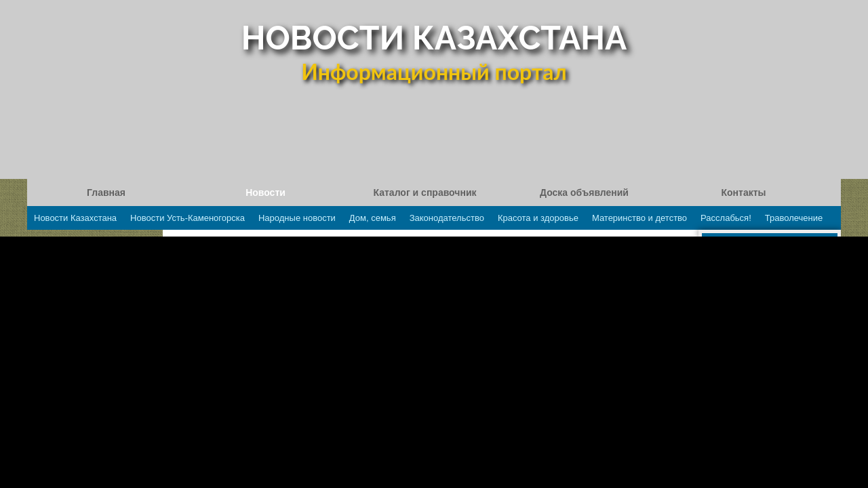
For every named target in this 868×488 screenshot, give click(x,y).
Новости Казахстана (75, 218)
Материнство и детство (639, 218)
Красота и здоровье (538, 218)
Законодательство (447, 218)
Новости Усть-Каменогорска (188, 218)
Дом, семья (373, 218)
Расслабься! (726, 218)
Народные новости (297, 218)
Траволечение (794, 218)
